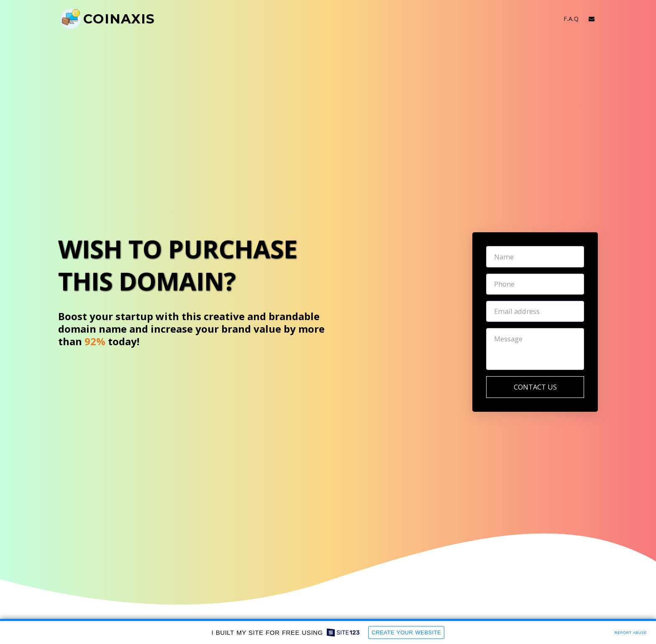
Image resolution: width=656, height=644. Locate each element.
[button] (592, 19)
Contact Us (535, 387)
